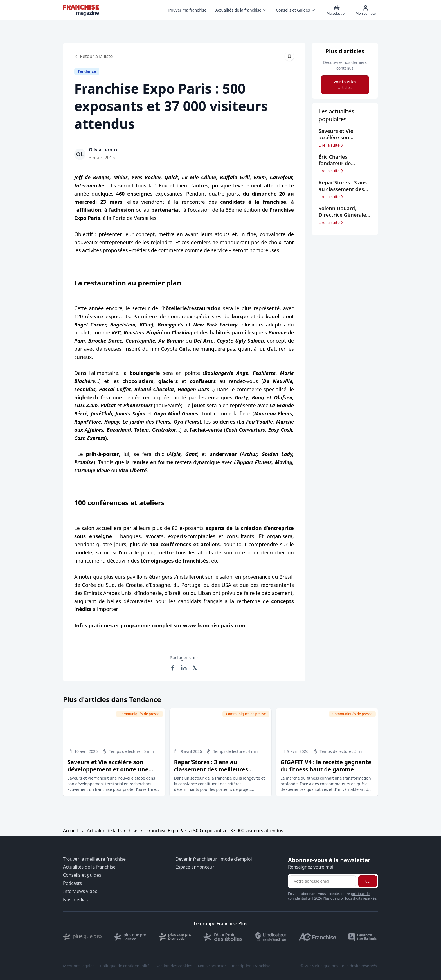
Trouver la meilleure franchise (94, 859)
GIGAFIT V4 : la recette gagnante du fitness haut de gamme (326, 766)
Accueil (70, 831)
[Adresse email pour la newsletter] (323, 881)
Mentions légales (79, 966)
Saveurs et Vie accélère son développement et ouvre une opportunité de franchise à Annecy (108, 773)
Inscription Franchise (251, 966)
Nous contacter (212, 966)
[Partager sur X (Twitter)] (195, 668)
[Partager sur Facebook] (173, 668)
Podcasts (72, 883)
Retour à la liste (93, 56)
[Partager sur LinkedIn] (184, 668)
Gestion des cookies (174, 966)
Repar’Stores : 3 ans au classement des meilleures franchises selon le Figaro (211, 769)
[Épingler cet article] (289, 56)
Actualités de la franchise (89, 867)
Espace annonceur (195, 867)
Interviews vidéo (80, 891)
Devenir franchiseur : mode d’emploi (214, 859)
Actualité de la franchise (112, 831)
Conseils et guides (82, 875)
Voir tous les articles (345, 85)
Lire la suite (331, 145)
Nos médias (75, 900)
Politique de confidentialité (125, 966)
